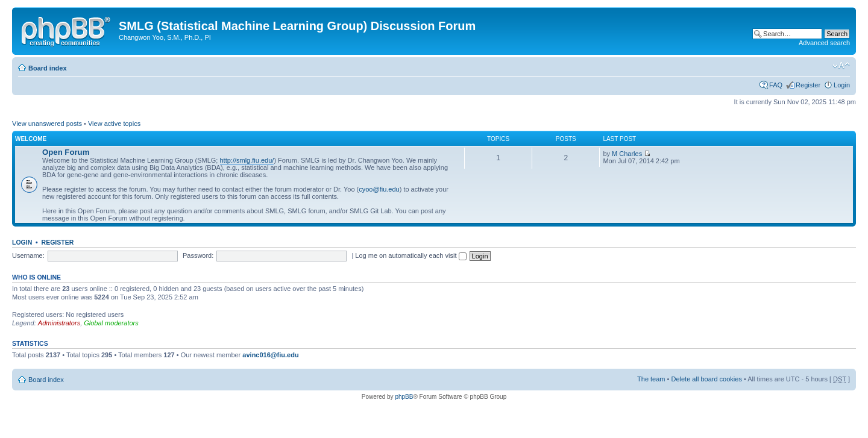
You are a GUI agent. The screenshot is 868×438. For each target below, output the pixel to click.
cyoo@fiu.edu (379, 189)
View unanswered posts (47, 124)
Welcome (31, 139)
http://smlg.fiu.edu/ (247, 160)
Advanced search (824, 43)
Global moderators (111, 323)
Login (842, 85)
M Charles (627, 154)
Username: (28, 255)
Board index (48, 68)
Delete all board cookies (706, 379)
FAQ (776, 85)
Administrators (59, 323)
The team (651, 379)
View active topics (114, 124)
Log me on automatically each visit (410, 255)
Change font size (841, 66)
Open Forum (66, 152)
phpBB (404, 397)
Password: (198, 255)
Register (808, 85)
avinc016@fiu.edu (270, 355)
